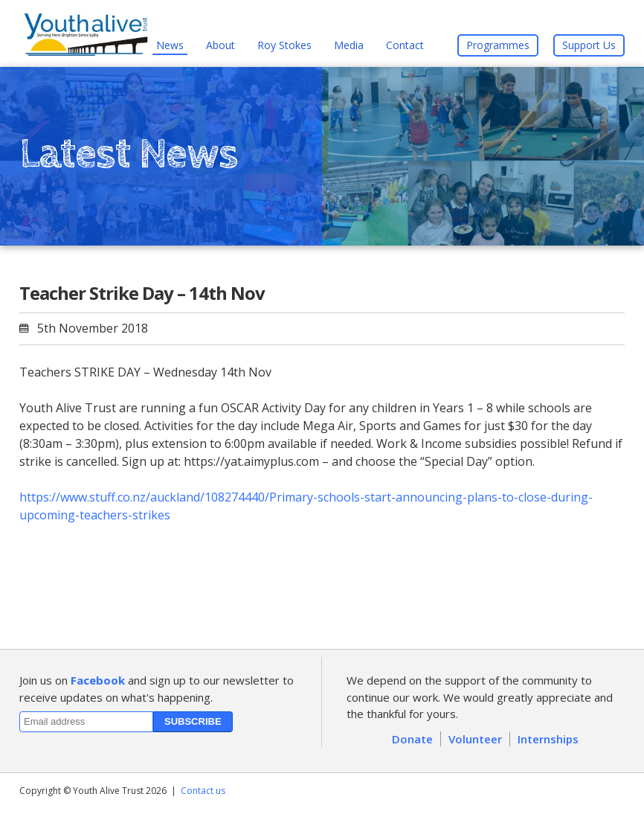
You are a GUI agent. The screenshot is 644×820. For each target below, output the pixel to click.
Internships (548, 739)
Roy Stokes (284, 45)
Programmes (498, 45)
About (220, 45)
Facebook (98, 680)
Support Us (589, 45)
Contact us (203, 791)
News (170, 45)
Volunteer (475, 739)
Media (349, 45)
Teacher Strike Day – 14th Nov (142, 293)
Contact (405, 45)
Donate (412, 739)
